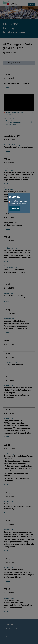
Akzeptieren (15, 209)
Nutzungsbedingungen (19, 203)
